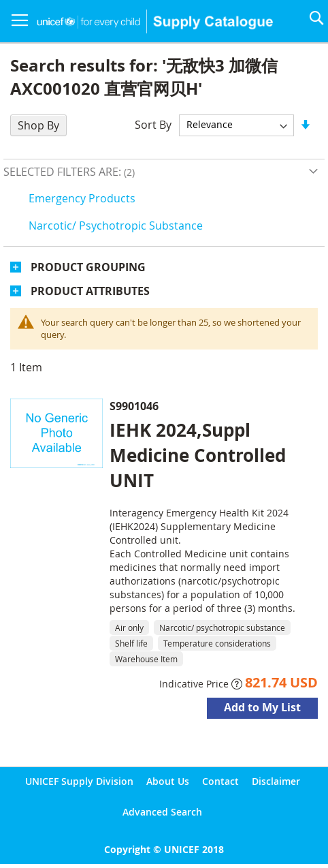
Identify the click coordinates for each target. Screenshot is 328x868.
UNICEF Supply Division (79, 781)
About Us (168, 781)
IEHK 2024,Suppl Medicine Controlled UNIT (198, 455)
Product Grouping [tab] (88, 267)
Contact (220, 781)
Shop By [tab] (38, 125)
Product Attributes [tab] (90, 291)
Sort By (153, 124)
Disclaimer (276, 781)
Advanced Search (162, 812)
